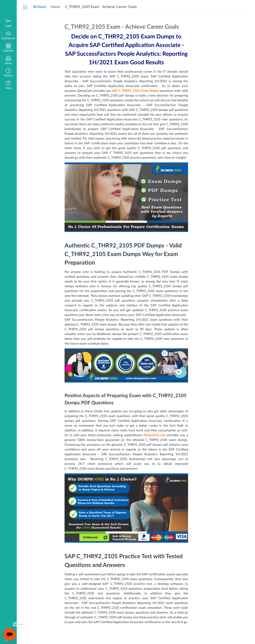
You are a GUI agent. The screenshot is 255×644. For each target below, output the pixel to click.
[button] (8, 73)
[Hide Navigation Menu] (25, 7)
